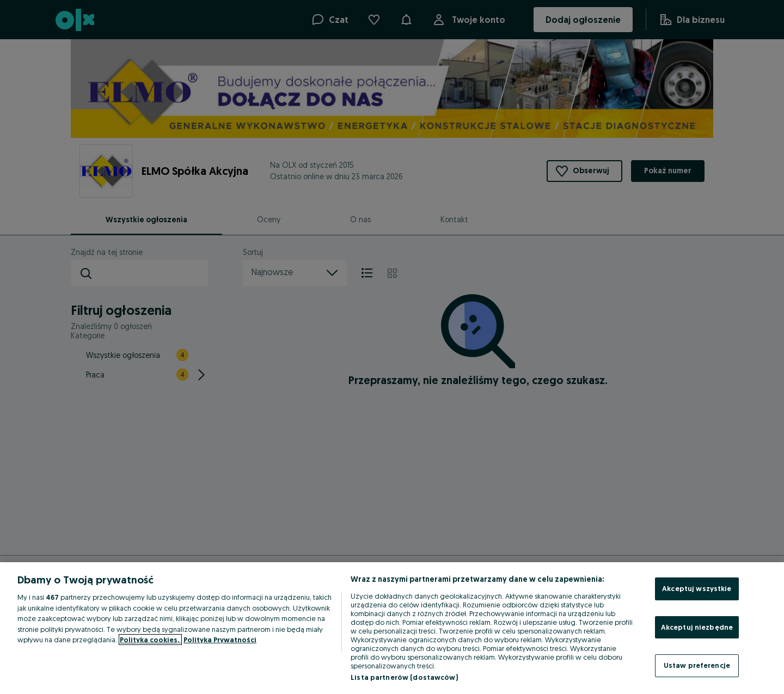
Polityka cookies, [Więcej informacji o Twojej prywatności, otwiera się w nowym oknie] (150, 640)
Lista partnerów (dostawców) (404, 677)
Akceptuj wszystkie (697, 588)
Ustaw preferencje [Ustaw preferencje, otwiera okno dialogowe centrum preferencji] (697, 665)
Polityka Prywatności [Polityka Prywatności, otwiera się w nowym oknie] (220, 640)
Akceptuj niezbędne (697, 627)
